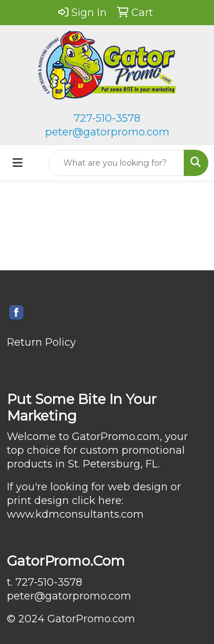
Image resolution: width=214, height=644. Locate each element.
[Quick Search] (116, 163)
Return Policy (41, 342)
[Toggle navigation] (18, 163)
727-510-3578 (107, 118)
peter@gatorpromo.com (107, 132)
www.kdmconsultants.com (75, 514)
